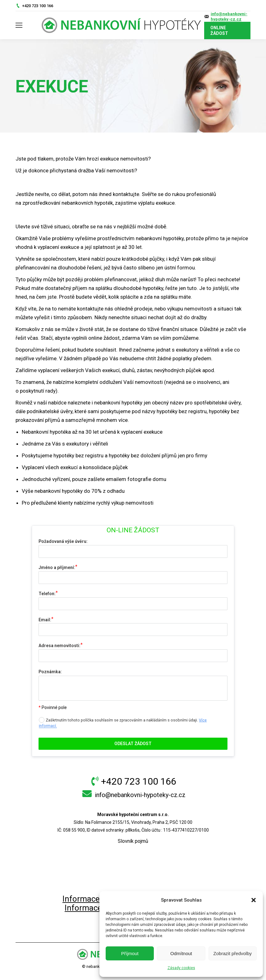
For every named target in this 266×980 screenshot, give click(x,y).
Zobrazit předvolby (233, 953)
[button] (254, 900)
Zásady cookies (181, 968)
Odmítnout (181, 953)
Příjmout (130, 953)
